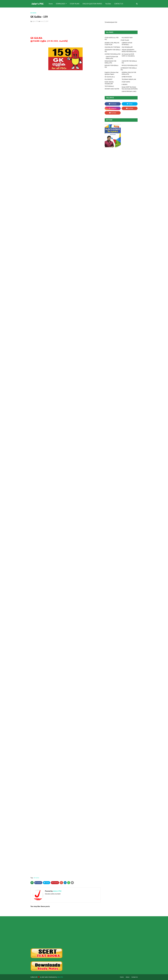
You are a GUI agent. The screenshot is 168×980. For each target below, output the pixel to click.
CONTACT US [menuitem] (119, 4)
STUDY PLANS (125, 40)
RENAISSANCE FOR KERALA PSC (110, 62)
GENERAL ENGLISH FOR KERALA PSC (129, 73)
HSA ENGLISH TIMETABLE (112, 47)
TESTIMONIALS (109, 86)
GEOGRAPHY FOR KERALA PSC (112, 51)
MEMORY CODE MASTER (112, 89)
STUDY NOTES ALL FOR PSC (112, 39)
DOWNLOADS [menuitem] (61, 4)
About (128, 977)
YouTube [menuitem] (108, 4)
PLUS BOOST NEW (127, 38)
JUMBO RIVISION (127, 77)
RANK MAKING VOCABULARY (109, 83)
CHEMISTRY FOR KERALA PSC (129, 62)
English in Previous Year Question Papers (112, 73)
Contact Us (135, 977)
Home (122, 977)
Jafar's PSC (35, 21)
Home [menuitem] (51, 4)
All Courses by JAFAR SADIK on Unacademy (128, 55)
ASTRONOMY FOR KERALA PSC (129, 69)
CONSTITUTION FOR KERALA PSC (112, 58)
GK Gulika (36, 878)
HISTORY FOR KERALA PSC (113, 54)
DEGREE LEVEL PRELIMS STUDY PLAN (112, 44)
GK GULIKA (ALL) (110, 77)
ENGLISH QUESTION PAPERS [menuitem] (92, 4)
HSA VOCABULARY (127, 47)
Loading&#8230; (65, 273)
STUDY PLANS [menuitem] (75, 4)
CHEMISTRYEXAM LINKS (129, 91)
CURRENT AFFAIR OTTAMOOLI (127, 44)
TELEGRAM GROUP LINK (129, 79)
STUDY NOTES (126, 82)
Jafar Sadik (45, 977)
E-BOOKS (125, 84)
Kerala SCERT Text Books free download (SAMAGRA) (130, 88)
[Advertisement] (47, 932)
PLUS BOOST (109, 79)
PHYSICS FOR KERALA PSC (130, 65)
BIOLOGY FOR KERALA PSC (111, 66)
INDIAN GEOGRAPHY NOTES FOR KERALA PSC (129, 51)
